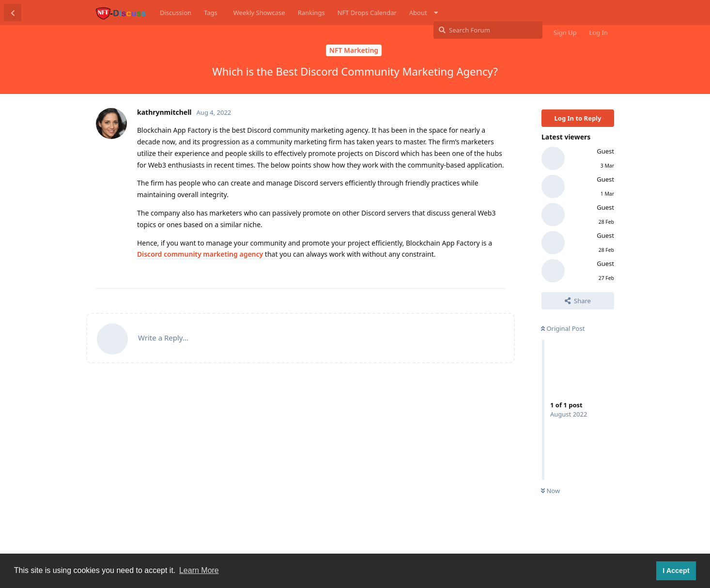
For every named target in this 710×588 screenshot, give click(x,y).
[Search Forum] (488, 30)
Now (550, 491)
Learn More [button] (199, 570)
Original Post (563, 328)
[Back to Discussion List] (13, 13)
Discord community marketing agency (200, 254)
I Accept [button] (676, 571)
